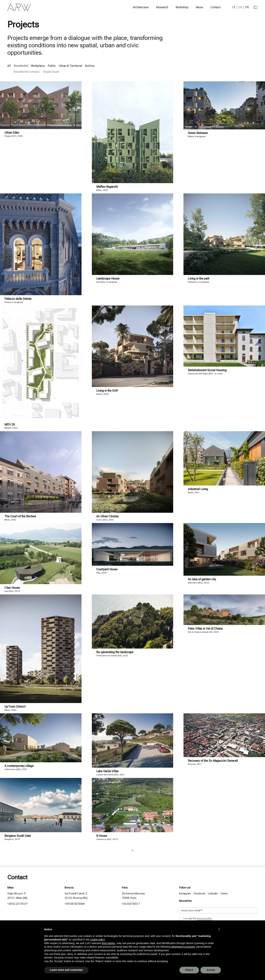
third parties (108, 943)
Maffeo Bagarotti (107, 187)
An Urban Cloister (107, 516)
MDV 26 (10, 424)
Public (52, 66)
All (9, 66)
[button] (219, 929)
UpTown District (15, 707)
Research (162, 7)
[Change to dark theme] (255, 7)
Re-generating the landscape (115, 652)
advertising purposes (183, 947)
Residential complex (27, 72)
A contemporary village (19, 766)
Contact (216, 7)
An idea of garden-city (202, 579)
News (199, 7)
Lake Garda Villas (107, 771)
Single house (51, 72)
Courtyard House (107, 569)
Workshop (182, 7)
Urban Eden (12, 133)
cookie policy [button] (97, 940)
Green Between (198, 133)
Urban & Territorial (70, 66)
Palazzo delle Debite (18, 299)
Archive (90, 66)
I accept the (195, 919)
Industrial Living (198, 489)
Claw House (12, 588)
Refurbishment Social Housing (207, 370)
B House (102, 836)
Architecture (141, 7)
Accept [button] (211, 970)
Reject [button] (189, 970)
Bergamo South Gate (18, 836)
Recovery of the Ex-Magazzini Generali (213, 761)
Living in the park (199, 279)
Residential (21, 66)
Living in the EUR (107, 391)
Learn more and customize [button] (66, 970)
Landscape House (108, 279)
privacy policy (204, 918)
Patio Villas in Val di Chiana (205, 629)
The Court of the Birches (20, 516)
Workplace (38, 66)
